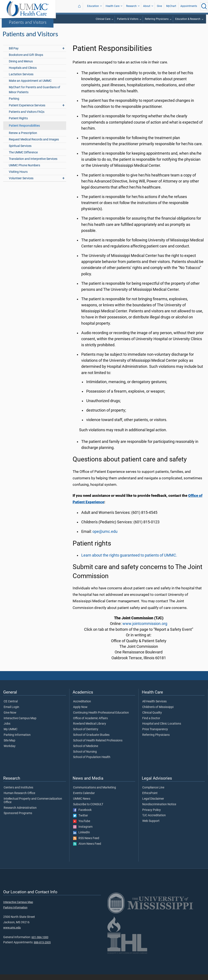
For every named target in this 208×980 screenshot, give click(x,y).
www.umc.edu (12, 933)
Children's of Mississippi (158, 713)
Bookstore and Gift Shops (26, 61)
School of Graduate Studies (91, 741)
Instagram (83, 832)
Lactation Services (21, 80)
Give (159, 6)
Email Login (11, 713)
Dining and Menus (21, 67)
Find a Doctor (151, 724)
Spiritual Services (20, 152)
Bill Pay (14, 54)
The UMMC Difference (23, 158)
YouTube (82, 827)
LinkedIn (81, 838)
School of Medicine (86, 752)
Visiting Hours (18, 177)
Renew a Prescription (23, 139)
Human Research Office (19, 799)
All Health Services (154, 707)
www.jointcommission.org (145, 629)
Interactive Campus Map (20, 724)
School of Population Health (92, 763)
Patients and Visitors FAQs (27, 117)
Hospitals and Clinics (23, 73)
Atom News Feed (87, 849)
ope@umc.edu (105, 537)
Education (93, 6)
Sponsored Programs (18, 819)
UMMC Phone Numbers (24, 171)
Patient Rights (18, 124)
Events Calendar (84, 799)
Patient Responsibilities (24, 131)
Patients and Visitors (28, 22)
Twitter (81, 821)
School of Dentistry (86, 735)
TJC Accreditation (154, 821)
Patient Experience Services (27, 111)
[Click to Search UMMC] (204, 6)
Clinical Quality (152, 718)
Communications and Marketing (95, 793)
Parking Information (17, 741)
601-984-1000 (40, 943)
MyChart (171, 6)
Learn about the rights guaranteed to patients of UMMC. (129, 561)
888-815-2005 (42, 948)
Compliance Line (153, 793)
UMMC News (82, 804)
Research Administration (20, 813)
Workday (10, 752)
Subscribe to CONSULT (88, 810)
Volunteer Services (21, 184)
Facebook (82, 816)
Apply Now (80, 713)
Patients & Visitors (128, 19)
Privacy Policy (152, 816)
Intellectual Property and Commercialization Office (33, 806)
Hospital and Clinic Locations (162, 729)
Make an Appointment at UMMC (30, 86)
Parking (14, 104)
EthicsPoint (150, 799)
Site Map (9, 746)
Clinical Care (103, 19)
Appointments (189, 6)
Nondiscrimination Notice (159, 810)
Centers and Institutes (18, 793)
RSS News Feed (86, 844)
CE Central (11, 707)
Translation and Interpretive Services (33, 164)
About (147, 6)
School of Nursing (85, 757)
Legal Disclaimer (153, 804)
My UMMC (11, 735)
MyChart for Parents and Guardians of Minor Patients (34, 95)
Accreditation (82, 707)
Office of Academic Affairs (90, 724)
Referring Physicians (157, 19)
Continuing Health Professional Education (101, 718)
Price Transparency (155, 735)
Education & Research (188, 19)
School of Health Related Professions (98, 746)
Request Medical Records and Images (34, 145)
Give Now (10, 718)
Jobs (7, 729)
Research (131, 6)
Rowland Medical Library (90, 729)
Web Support (151, 827)
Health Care (113, 6)
